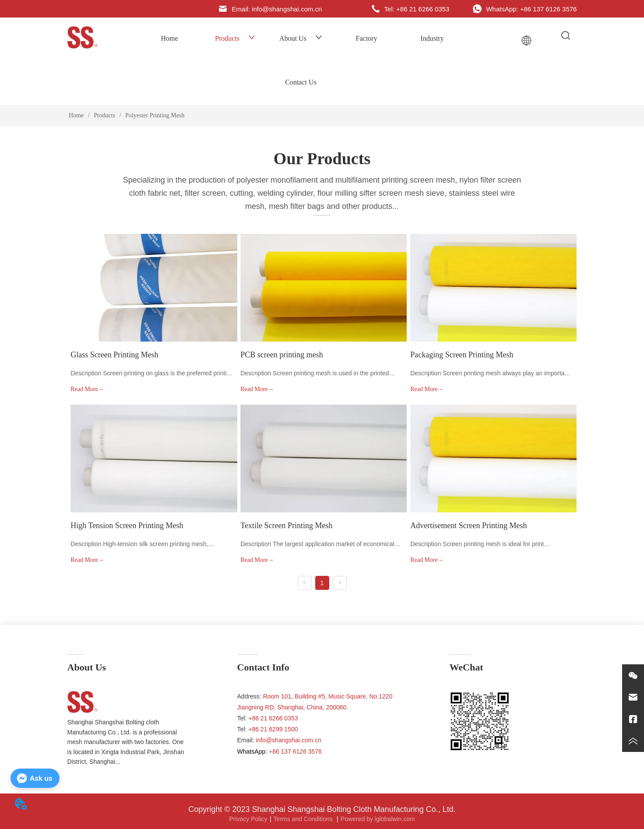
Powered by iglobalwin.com (378, 819)
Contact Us (301, 82)
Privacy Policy (248, 819)
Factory (367, 38)
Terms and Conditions (304, 819)
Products (235, 38)
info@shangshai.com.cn (289, 740)
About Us (301, 38)
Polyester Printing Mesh (154, 115)
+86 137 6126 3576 (295, 751)
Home (169, 38)
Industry (432, 38)
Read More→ (87, 389)
